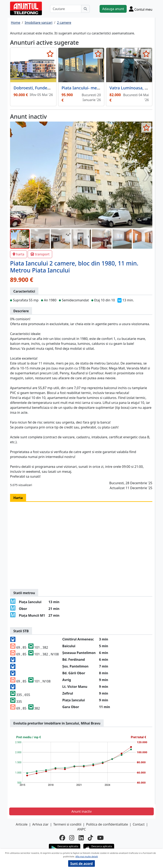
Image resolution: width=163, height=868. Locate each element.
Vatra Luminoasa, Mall (131, 88)
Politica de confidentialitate (107, 824)
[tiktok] (90, 838)
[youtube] (100, 838)
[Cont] (141, 9)
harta (18, 254)
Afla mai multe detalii (87, 856)
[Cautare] (66, 9)
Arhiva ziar (40, 824)
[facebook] (62, 838)
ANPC (81, 829)
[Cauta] (85, 9)
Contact (139, 824)
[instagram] (72, 838)
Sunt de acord (81, 863)
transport (40, 254)
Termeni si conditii (67, 824)
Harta (18, 498)
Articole (22, 824)
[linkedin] (81, 838)
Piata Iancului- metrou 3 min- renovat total (103, 88)
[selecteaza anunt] (50, 54)
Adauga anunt (113, 9)
